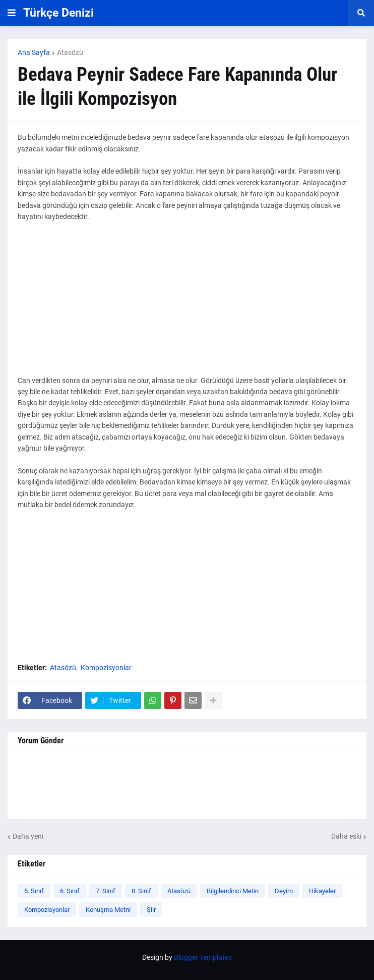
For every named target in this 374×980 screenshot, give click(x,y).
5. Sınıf (34, 891)
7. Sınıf (106, 891)
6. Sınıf (70, 891)
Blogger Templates (203, 957)
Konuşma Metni (108, 910)
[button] (12, 13)
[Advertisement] (187, 304)
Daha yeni (28, 836)
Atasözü (70, 52)
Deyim (284, 891)
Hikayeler (322, 891)
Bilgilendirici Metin (233, 891)
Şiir (151, 910)
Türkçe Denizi (58, 13)
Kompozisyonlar (106, 668)
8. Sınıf (141, 891)
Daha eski (346, 836)
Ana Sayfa (34, 52)
